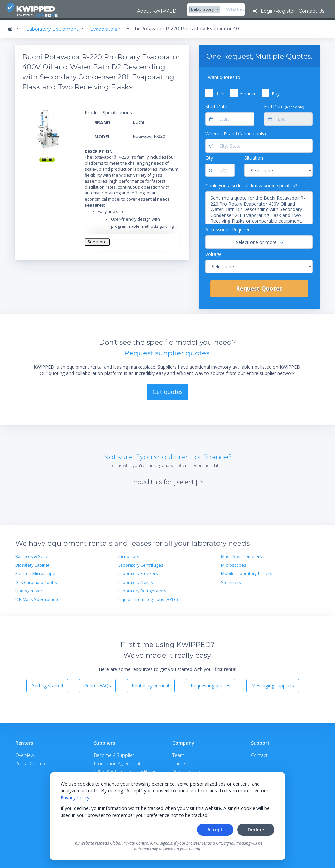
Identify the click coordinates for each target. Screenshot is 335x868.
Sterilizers (231, 581)
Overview (25, 754)
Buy (276, 92)
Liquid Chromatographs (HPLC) (148, 598)
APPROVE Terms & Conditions (125, 771)
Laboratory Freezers (138, 573)
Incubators (129, 556)
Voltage (213, 253)
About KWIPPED (100, 11)
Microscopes (234, 564)
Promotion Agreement (117, 762)
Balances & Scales (33, 556)
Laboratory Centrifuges (141, 564)
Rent (220, 92)
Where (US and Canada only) (236, 132)
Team (178, 754)
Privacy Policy (75, 797)
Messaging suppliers (273, 685)
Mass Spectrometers (242, 556)
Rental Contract (32, 762)
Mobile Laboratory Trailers (247, 573)
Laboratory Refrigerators (142, 590)
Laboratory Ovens (136, 581)
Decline (256, 830)
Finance (248, 92)
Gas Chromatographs (36, 581)
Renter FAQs (97, 685)
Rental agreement (151, 685)
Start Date (216, 106)
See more (97, 241)
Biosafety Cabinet (32, 564)
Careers (181, 762)
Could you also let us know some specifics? (251, 184)
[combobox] (149, 10)
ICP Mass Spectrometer (38, 598)
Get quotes (168, 390)
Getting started (47, 685)
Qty (209, 157)
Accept (215, 830)
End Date (284, 106)
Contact (259, 754)
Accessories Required (228, 229)
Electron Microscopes (36, 573)
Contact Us (312, 11)
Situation (254, 157)
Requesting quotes (211, 685)
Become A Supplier (114, 754)
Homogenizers (30, 590)
